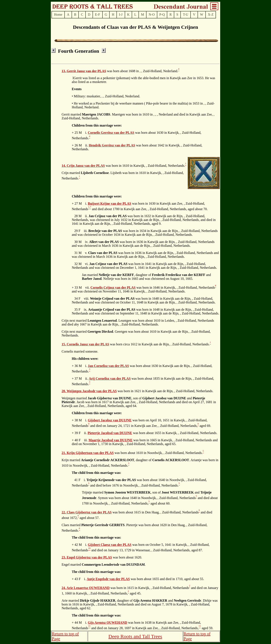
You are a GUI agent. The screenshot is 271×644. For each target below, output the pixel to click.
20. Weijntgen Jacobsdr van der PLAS (89, 391)
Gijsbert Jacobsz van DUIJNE (110, 420)
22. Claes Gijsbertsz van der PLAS (87, 512)
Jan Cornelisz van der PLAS (108, 366)
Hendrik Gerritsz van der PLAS (112, 145)
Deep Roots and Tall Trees (135, 636)
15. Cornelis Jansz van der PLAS (85, 344)
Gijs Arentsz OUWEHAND (108, 623)
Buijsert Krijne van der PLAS (110, 203)
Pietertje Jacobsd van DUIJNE (110, 433)
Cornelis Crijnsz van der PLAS (113, 288)
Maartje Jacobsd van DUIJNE (111, 440)
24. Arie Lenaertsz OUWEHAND (86, 588)
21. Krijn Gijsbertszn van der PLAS (88, 453)
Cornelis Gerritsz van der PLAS (111, 133)
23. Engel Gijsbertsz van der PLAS (87, 557)
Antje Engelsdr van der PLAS (108, 579)
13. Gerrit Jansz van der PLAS (84, 71)
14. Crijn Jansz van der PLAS (83, 166)
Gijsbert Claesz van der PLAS (110, 545)
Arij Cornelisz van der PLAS (110, 379)
